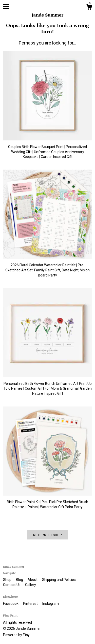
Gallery (31, 585)
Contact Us (12, 585)
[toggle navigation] (6, 6)
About (33, 580)
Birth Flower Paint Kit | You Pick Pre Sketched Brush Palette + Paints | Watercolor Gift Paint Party (48, 502)
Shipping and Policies (59, 580)
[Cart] (89, 8)
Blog (20, 580)
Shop (8, 580)
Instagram (51, 604)
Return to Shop (48, 535)
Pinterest (31, 604)
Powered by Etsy (16, 635)
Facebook (11, 604)
